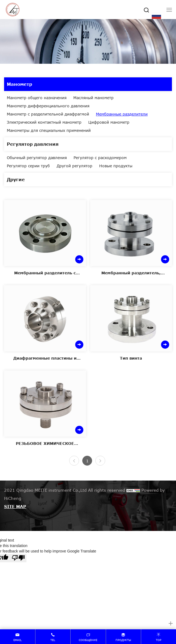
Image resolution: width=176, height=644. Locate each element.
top (159, 640)
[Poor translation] (18, 558)
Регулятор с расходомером (100, 158)
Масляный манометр (93, 98)
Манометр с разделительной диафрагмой (48, 114)
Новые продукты (116, 166)
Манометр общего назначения (37, 98)
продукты (123, 640)
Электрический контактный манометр (44, 122)
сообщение (88, 640)
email (18, 640)
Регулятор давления (33, 144)
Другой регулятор (75, 166)
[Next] (100, 461)
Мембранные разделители (122, 114)
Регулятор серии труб (28, 166)
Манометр (19, 84)
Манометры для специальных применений (49, 130)
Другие (16, 179)
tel (53, 640)
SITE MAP (15, 506)
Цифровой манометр (109, 122)
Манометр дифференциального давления (48, 106)
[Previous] (74, 461)
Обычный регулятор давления (37, 158)
